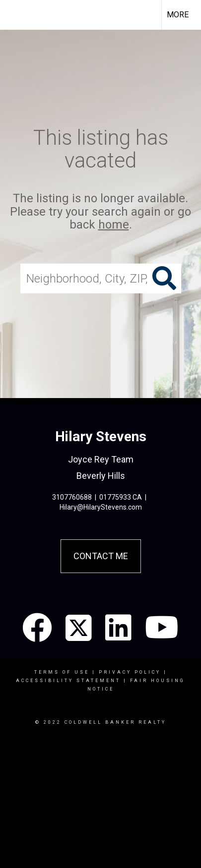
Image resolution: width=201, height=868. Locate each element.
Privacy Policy (130, 672)
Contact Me (101, 556)
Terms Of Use (62, 672)
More (178, 15)
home (114, 225)
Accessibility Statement (68, 681)
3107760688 (72, 497)
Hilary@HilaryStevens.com (101, 507)
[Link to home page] (16, 15)
